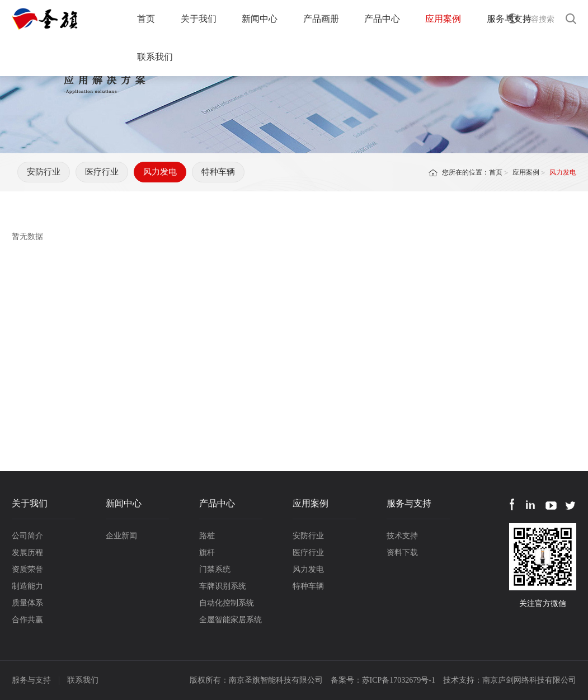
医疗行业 (102, 172)
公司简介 (27, 536)
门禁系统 (215, 569)
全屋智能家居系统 (231, 620)
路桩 (207, 536)
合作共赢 (27, 620)
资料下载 (402, 553)
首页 (146, 19)
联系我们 (155, 57)
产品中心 (382, 19)
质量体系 (27, 603)
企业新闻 (121, 536)
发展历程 (27, 553)
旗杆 (207, 553)
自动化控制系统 (227, 603)
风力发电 (160, 172)
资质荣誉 (27, 569)
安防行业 (44, 172)
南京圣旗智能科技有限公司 (276, 680)
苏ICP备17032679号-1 (399, 680)
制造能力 (27, 586)
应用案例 (443, 19)
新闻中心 (260, 19)
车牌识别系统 (223, 586)
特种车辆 (218, 172)
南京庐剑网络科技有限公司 (529, 680)
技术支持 (402, 536)
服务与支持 (509, 19)
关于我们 (199, 19)
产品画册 (321, 19)
